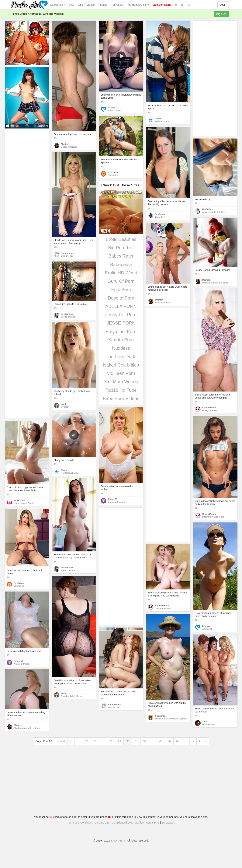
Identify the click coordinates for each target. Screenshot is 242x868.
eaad (64, 404)
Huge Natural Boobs (24, 503)
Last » (203, 741)
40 (161, 741)
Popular (103, 5)
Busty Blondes (210, 410)
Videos (91, 5)
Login (223, 5)
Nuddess (121, 348)
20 (95, 741)
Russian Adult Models (72, 696)
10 (86, 741)
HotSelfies (207, 209)
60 (178, 741)
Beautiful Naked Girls (213, 517)
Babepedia (121, 264)
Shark (158, 118)
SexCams (160, 214)
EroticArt (113, 108)
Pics (72, 5)
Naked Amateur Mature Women (171, 719)
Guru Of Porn (121, 281)
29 (119, 741)
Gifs (80, 5)
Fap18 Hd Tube (121, 390)
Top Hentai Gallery (138, 5)
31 (136, 741)
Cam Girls (160, 217)
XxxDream (113, 172)
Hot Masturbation (70, 473)
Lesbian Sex (114, 707)
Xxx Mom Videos (121, 382)
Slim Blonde (67, 256)
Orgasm (65, 407)
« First (61, 741)
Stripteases (168, 823)
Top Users (117, 5)
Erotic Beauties (121, 239)
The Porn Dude (121, 357)
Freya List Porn (121, 331)
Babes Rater (121, 256)
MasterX (65, 144)
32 (145, 741)
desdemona (67, 314)
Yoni (205, 722)
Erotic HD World (121, 273)
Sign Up (221, 14)
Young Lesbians (163, 608)
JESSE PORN (121, 323)
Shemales (113, 175)
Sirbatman (160, 716)
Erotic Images (68, 317)
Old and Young (163, 121)
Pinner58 (113, 499)
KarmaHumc (67, 253)
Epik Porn (121, 289)
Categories (58, 5)
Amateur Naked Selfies (214, 212)
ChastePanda (209, 408)
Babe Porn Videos (121, 398)
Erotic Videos (115, 111)
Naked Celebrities (121, 365)
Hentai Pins (153, 823)
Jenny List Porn (121, 315)
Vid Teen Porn (121, 373)
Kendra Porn (121, 340)
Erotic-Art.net (119, 841)
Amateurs (207, 629)
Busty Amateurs (69, 147)
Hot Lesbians (209, 724)
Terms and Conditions (80, 823)
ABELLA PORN (121, 306)
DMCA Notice (136, 823)
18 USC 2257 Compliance (110, 823)
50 (169, 741)
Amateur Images (116, 502)
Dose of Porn (121, 298)
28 (111, 741)
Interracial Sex (162, 303)
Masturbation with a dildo (215, 283)
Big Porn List (121, 248)
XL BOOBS (20, 500)
